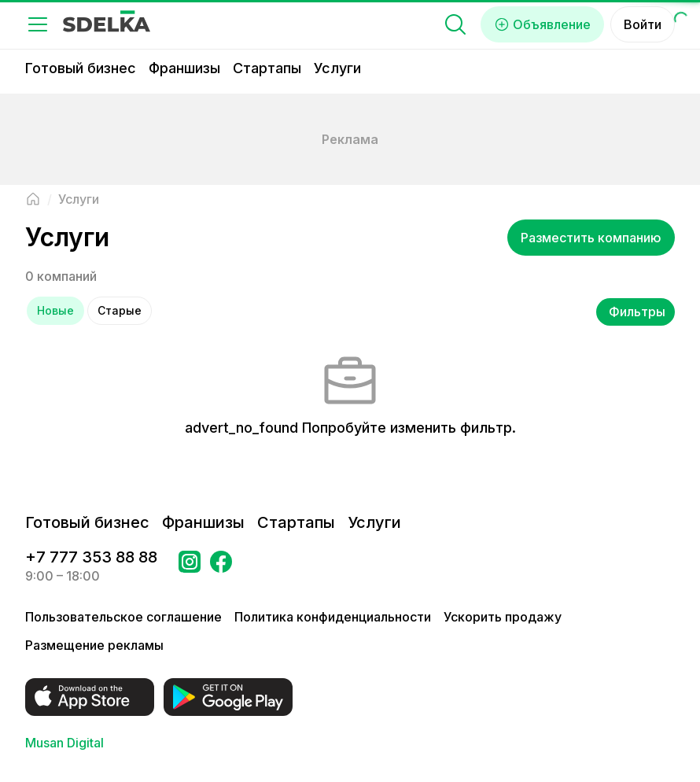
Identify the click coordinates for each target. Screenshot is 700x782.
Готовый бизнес (81, 68)
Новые (55, 310)
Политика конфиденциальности (333, 617)
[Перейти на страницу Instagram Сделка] (190, 566)
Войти (643, 24)
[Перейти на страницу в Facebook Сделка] (221, 566)
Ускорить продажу (503, 617)
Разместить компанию (591, 238)
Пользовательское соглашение (123, 617)
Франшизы (184, 68)
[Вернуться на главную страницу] (33, 199)
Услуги (337, 68)
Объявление (542, 24)
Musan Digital (64, 743)
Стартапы (267, 68)
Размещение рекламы (94, 645)
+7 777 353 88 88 (91, 557)
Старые (120, 310)
